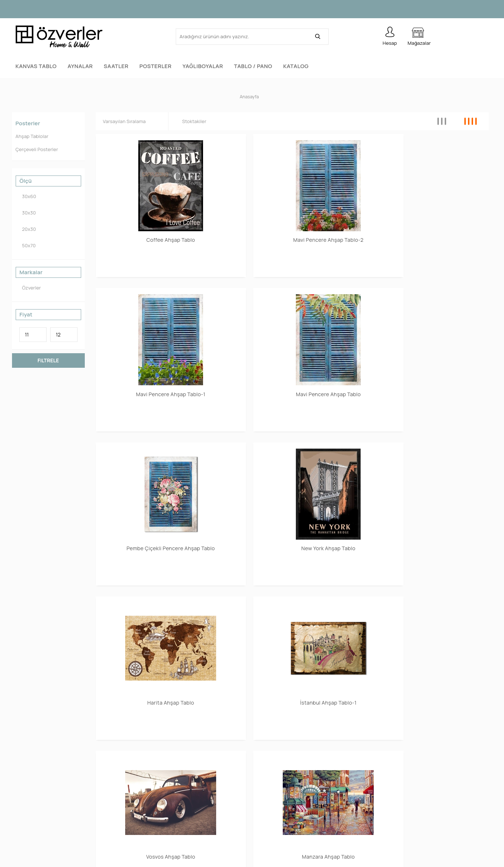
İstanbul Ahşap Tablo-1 (442, 305)
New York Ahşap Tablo (242, 305)
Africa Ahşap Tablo (342, 409)
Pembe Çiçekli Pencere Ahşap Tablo (142, 307)
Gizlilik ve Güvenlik (398, 803)
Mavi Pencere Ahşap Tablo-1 (342, 202)
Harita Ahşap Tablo (342, 305)
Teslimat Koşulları (397, 832)
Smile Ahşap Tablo (442, 514)
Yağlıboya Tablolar (37, 817)
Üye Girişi (267, 774)
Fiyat (26, 313)
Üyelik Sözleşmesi (398, 817)
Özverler (30, 286)
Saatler (116, 66)
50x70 (28, 244)
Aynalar (80, 66)
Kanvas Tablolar (35, 759)
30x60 (28, 195)
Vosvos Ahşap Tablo (142, 409)
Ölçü (26, 180)
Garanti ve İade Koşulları (405, 788)
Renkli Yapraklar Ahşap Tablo (442, 412)
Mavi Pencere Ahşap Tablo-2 (242, 202)
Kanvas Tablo (36, 66)
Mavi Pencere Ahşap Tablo (442, 202)
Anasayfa (147, 759)
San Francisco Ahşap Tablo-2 (242, 517)
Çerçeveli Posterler (37, 148)
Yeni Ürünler (150, 774)
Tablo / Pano (253, 66)
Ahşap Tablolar (32, 135)
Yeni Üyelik (269, 759)
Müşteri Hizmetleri (158, 788)
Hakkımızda (390, 759)
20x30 (28, 228)
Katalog (296, 66)
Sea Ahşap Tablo (142, 514)
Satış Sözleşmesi (396, 774)
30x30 (28, 211)
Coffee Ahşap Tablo (142, 200)
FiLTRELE (48, 359)
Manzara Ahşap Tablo (242, 409)
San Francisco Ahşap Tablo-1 (342, 517)
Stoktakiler (193, 120)
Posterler (156, 66)
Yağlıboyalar (203, 66)
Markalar (31, 271)
